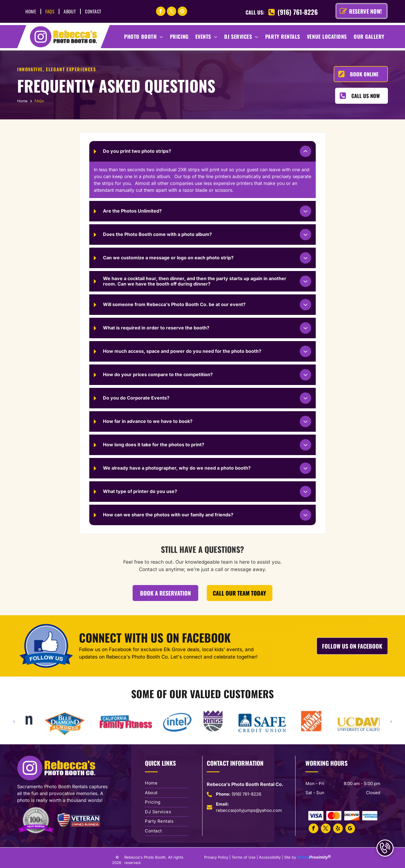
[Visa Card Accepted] (316, 816)
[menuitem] (32, 11)
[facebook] (161, 12)
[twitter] (172, 12)
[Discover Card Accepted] (352, 816)
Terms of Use (244, 857)
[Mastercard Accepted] (334, 816)
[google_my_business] (182, 12)
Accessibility (270, 857)
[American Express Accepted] (370, 816)
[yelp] (338, 829)
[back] (14, 721)
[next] (391, 721)
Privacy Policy (216, 857)
